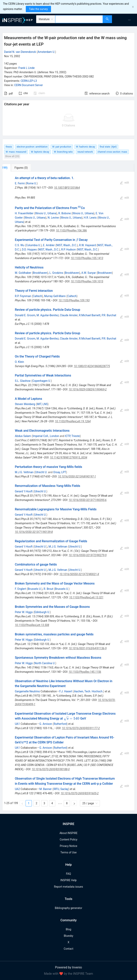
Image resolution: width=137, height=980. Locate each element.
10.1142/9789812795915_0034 (68, 458)
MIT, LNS (42, 404)
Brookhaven (40, 273)
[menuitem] (129, 20)
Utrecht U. (41, 472)
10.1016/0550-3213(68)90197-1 (77, 476)
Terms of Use (68, 852)
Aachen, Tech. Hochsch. (89, 691)
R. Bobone (65, 213)
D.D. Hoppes (29, 250)
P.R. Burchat (109, 315)
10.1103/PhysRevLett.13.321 (86, 597)
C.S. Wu (20, 245)
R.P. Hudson (68, 250)
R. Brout (48, 589)
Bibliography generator (68, 908)
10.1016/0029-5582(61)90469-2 (88, 389)
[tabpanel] (68, 491)
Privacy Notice (68, 846)
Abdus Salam (23, 436)
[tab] (16, 168)
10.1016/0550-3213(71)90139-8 (34, 532)
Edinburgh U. (42, 612)
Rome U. (32, 183)
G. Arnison (46, 724)
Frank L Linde (26, 68)
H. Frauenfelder (24, 213)
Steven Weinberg (25, 404)
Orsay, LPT (60, 472)
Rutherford (60, 724)
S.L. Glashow (23, 381)
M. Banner (45, 789)
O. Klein (19, 362)
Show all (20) (12, 156)
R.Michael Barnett (90, 315)
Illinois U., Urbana (46, 213)
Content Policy (68, 839)
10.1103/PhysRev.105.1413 (87, 258)
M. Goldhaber (23, 273)
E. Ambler (49, 245)
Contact (68, 949)
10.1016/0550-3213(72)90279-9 (88, 555)
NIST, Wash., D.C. (67, 245)
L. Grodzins (56, 273)
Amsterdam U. (46, 52)
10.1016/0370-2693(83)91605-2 (80, 793)
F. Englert (20, 589)
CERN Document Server (29, 85)
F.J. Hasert (66, 691)
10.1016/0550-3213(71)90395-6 (88, 500)
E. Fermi (20, 183)
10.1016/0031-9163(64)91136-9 (88, 648)
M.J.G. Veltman (24, 472)
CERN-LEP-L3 (29, 81)
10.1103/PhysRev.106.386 (71, 231)
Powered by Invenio (69, 967)
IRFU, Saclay (61, 789)
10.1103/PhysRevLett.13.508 (32, 625)
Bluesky (68, 936)
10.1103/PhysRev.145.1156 (85, 672)
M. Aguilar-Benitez (48, 315)
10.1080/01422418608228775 (92, 366)
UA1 (17, 724)
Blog (69, 929)
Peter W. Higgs (24, 612)
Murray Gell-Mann (55, 296)
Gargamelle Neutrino (27, 691)
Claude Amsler (69, 315)
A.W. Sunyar (89, 273)
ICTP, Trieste (72, 436)
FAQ (68, 874)
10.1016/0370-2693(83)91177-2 (81, 728)
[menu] (125, 20)
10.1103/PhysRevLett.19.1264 (73, 421)
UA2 (17, 789)
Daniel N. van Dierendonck (20, 52)
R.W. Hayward (87, 245)
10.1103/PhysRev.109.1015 (87, 281)
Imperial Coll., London (46, 436)
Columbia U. (33, 245)
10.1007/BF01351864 (67, 188)
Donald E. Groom (25, 315)
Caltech (37, 296)
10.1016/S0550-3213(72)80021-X (79, 574)
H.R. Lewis (90, 218)
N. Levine (53, 218)
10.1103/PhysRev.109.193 (74, 300)
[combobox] (79, 19)
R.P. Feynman (23, 296)
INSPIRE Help (68, 880)
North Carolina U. (45, 663)
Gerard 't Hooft (24, 491)
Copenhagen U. (42, 381)
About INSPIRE (68, 833)
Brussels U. (35, 589)
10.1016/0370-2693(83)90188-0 (51, 769)
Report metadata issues (68, 887)
